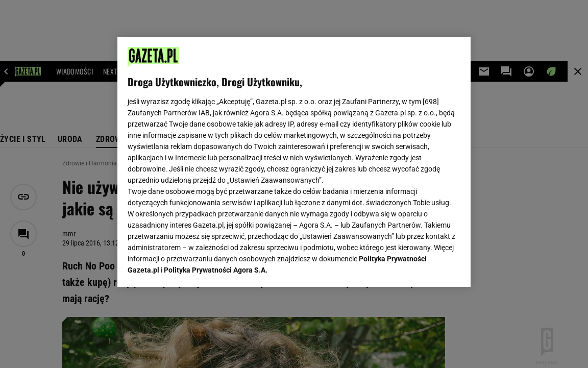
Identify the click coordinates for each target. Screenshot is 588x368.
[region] (294, 162)
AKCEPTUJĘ (425, 267)
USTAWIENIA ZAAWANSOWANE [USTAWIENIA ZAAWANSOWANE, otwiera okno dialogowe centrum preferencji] (195, 266)
